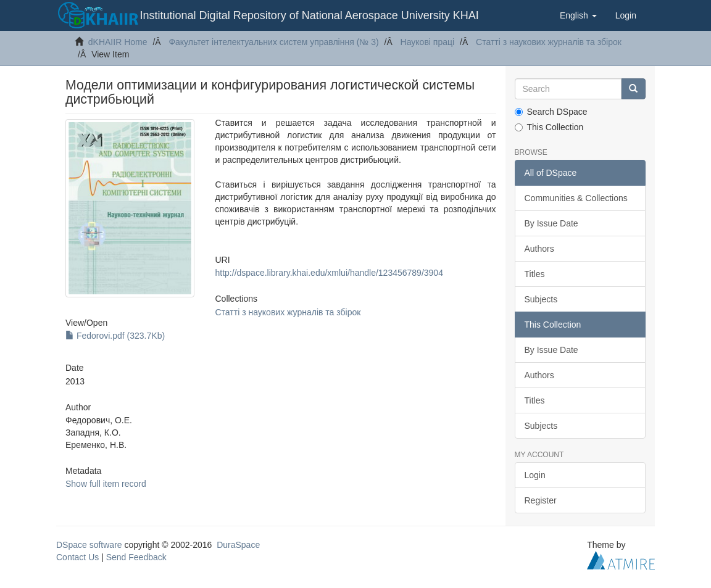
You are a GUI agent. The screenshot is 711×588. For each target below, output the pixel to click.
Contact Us (77, 557)
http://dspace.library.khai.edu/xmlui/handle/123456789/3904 (329, 273)
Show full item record (106, 484)
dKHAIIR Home (118, 42)
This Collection (549, 127)
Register (541, 500)
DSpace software (89, 545)
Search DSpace (551, 112)
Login (535, 475)
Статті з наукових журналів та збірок (549, 42)
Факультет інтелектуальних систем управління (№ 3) (273, 42)
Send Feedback (136, 557)
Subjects (541, 299)
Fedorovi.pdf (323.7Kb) (115, 336)
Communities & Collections (576, 198)
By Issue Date (551, 223)
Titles (535, 274)
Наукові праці (428, 42)
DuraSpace (238, 545)
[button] (578, 15)
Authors (539, 249)
